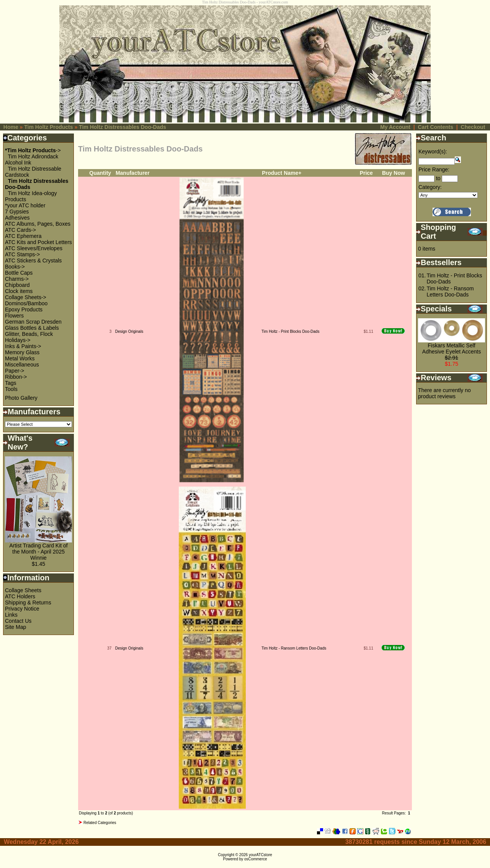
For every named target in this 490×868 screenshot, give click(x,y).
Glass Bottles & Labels (32, 328)
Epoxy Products (24, 309)
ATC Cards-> (20, 230)
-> (33, 150)
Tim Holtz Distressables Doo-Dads (122, 127)
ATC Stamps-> (22, 254)
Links (11, 615)
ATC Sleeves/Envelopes (34, 248)
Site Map (16, 627)
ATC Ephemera (23, 236)
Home (11, 127)
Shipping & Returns (28, 603)
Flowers (14, 316)
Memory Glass (22, 352)
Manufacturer (133, 173)
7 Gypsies (17, 212)
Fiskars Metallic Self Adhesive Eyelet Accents (452, 349)
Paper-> (15, 371)
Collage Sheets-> (26, 297)
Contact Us (18, 621)
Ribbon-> (16, 377)
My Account (395, 127)
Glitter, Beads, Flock (29, 334)
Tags (11, 383)
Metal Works (20, 358)
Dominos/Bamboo (26, 303)
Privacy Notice (22, 609)
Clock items (19, 291)
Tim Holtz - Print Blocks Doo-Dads (290, 331)
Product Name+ (282, 173)
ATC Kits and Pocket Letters (38, 242)
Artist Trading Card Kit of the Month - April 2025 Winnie (38, 552)
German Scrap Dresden (33, 322)
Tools (11, 389)
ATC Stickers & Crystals (33, 261)
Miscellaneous (22, 365)
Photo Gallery (21, 398)
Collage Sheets (23, 590)
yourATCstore (261, 855)
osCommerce (256, 859)
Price (366, 173)
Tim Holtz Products (48, 127)
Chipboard (17, 285)
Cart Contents (435, 127)
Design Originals (129, 331)
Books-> (15, 267)
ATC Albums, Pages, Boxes (38, 224)
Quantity (100, 173)
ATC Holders (20, 596)
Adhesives (17, 218)
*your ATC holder (25, 205)
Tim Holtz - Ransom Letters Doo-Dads (294, 648)
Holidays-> (18, 340)
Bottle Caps (19, 273)
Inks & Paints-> (23, 346)
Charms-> (17, 279)
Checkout (473, 127)
